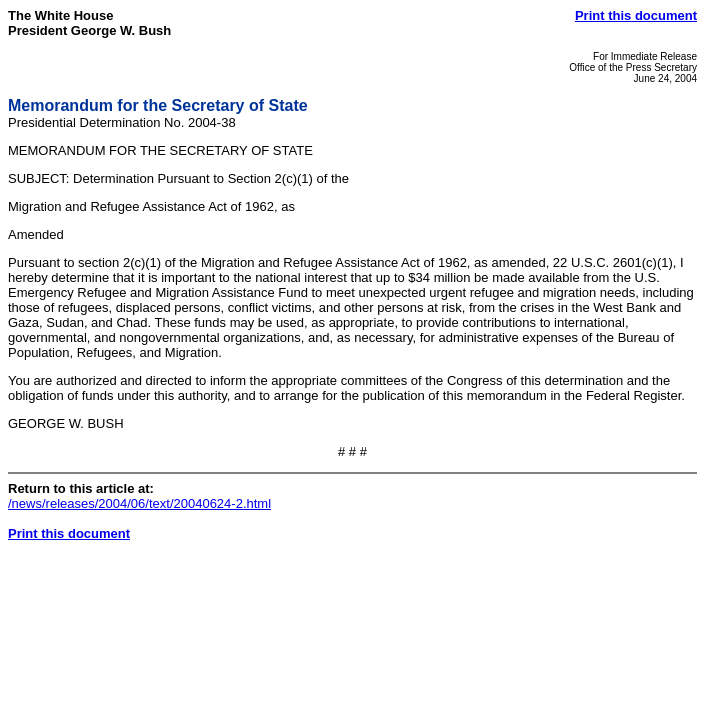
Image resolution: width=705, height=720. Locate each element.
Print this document (636, 15)
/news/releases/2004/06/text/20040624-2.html (139, 503)
